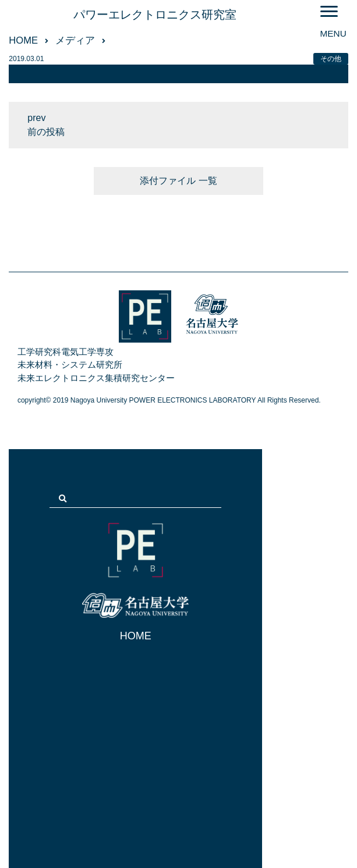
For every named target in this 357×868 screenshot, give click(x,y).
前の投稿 (46, 132)
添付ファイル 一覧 (178, 181)
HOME (136, 636)
